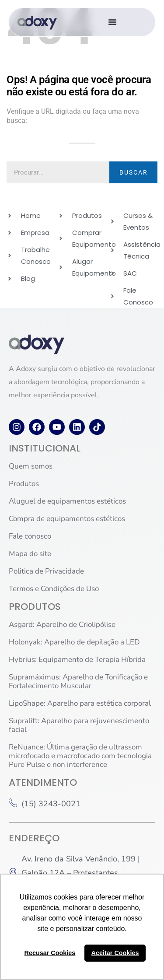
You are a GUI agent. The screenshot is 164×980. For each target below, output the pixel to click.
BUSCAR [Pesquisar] (134, 172)
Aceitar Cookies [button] (115, 953)
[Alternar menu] (112, 22)
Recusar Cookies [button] (50, 953)
